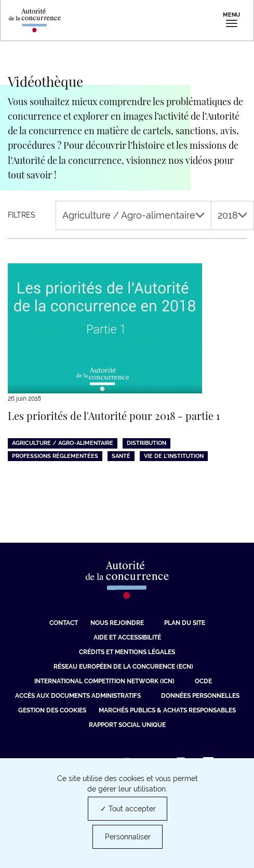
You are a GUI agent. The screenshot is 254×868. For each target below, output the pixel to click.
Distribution (146, 443)
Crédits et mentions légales (127, 652)
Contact (64, 623)
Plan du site (185, 623)
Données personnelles (200, 696)
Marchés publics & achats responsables (167, 710)
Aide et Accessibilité (127, 637)
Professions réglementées (55, 456)
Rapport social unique (127, 725)
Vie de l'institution (174, 456)
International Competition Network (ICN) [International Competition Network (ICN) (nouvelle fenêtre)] (104, 681)
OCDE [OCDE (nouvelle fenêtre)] (203, 681)
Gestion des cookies (52, 710)
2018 (232, 215)
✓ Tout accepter (128, 809)
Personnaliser (128, 837)
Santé (121, 456)
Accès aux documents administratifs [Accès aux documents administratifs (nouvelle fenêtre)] (78, 696)
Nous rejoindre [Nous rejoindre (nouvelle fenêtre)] (117, 623)
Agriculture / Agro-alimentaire (133, 215)
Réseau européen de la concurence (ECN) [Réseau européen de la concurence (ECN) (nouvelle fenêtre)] (123, 667)
